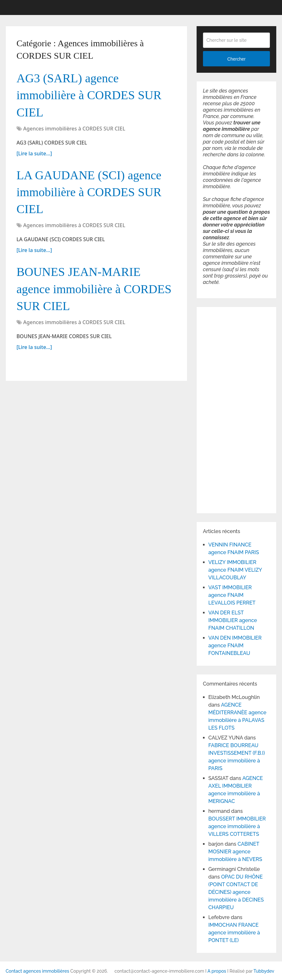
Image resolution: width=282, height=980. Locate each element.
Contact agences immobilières (37, 971)
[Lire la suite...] (34, 153)
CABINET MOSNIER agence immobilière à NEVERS (235, 852)
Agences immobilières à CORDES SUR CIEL (74, 129)
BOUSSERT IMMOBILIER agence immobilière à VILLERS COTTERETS (237, 826)
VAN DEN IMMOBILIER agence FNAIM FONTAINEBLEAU (235, 646)
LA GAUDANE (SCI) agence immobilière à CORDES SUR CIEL (89, 192)
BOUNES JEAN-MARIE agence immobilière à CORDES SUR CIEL (94, 289)
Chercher (236, 59)
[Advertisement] (222, 409)
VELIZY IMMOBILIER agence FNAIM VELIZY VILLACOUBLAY (235, 570)
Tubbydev (264, 971)
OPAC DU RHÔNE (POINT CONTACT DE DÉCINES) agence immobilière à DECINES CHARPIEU (236, 892)
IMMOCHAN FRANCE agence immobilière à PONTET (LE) (234, 933)
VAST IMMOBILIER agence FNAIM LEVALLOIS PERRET (232, 595)
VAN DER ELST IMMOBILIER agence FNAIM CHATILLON (233, 620)
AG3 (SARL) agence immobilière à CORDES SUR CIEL (89, 95)
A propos (217, 971)
